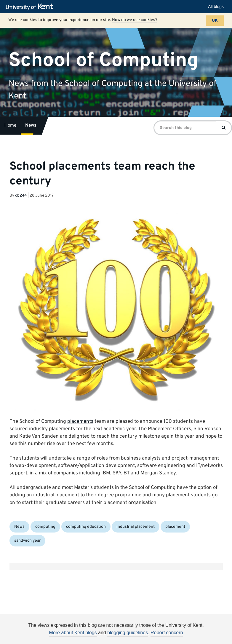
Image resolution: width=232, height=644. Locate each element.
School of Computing (103, 60)
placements (80, 422)
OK (215, 21)
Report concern (167, 633)
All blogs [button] (216, 7)
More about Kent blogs (73, 633)
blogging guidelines (128, 633)
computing (45, 527)
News (31, 126)
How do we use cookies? (135, 20)
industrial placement (136, 527)
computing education (86, 527)
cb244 (21, 196)
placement (175, 527)
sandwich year (27, 541)
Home (10, 126)
